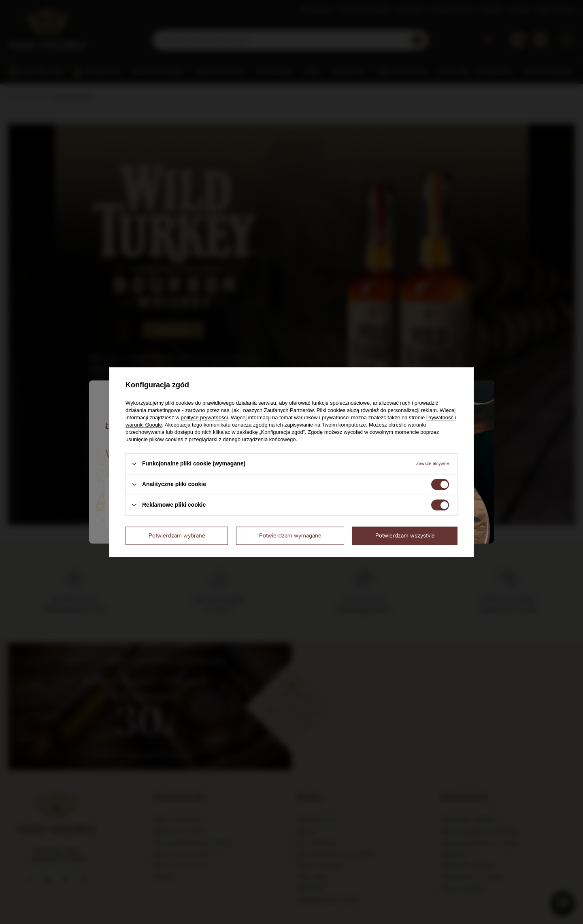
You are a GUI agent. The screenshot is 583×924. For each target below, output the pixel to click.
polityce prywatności (204, 417)
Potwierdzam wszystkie (405, 535)
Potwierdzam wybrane (177, 535)
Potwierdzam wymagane (290, 535)
